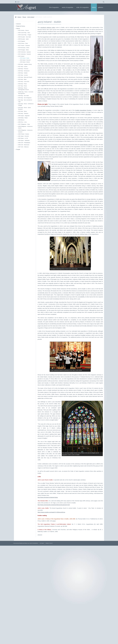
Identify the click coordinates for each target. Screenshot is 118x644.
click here (88, 172)
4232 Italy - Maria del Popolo (25, 77)
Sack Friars (94, 141)
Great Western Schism (86, 202)
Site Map (42, 639)
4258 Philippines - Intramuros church (25, 127)
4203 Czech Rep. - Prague (25, 35)
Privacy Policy (49, 639)
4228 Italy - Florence (23, 69)
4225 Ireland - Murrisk (25, 62)
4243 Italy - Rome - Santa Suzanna (24, 108)
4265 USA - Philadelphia (24, 143)
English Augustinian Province (83, 168)
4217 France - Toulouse (24, 45)
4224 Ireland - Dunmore (25, 60)
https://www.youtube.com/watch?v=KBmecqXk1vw (51, 608)
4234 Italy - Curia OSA (24, 82)
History (94, 7)
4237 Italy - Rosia (22, 86)
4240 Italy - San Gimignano (25, 98)
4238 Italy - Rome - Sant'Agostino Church (23, 89)
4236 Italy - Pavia (22, 84)
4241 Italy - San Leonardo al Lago (25, 101)
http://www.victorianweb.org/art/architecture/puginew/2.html (54, 601)
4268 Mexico (21, 120)
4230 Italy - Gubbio (23, 73)
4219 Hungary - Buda (23, 50)
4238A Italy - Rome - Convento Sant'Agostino (26, 93)
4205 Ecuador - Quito (23, 39)
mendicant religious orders (48, 27)
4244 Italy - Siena (22, 111)
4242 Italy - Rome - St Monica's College (26, 105)
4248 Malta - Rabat (23, 118)
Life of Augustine (54, 7)
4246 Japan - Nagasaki (24, 116)
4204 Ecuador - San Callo (24, 37)
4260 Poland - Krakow (24, 134)
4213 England (22, 41)
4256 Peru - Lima (22, 122)
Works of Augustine (68, 7)
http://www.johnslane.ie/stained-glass (48, 593)
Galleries (101, 7)
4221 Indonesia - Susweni (24, 54)
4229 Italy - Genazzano (24, 71)
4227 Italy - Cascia (23, 67)
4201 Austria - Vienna (23, 30)
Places (24, 17)
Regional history (21, 26)
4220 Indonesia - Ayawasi (24, 52)
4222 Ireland (31, 17)
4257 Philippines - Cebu (24, 124)
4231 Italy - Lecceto (23, 75)
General (18, 24)
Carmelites (85, 141)
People (18, 149)
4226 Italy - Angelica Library (25, 64)
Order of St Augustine (83, 7)
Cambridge (54, 205)
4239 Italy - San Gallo (23, 96)
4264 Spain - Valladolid (24, 140)
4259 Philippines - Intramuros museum (25, 131)
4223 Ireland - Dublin (25, 58)
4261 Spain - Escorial (23, 136)
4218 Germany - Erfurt (24, 48)
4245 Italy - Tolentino (23, 113)
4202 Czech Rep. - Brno (24, 33)
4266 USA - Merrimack (24, 145)
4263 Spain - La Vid (23, 138)
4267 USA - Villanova (23, 147)
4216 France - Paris (23, 43)
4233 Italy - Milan (22, 79)
